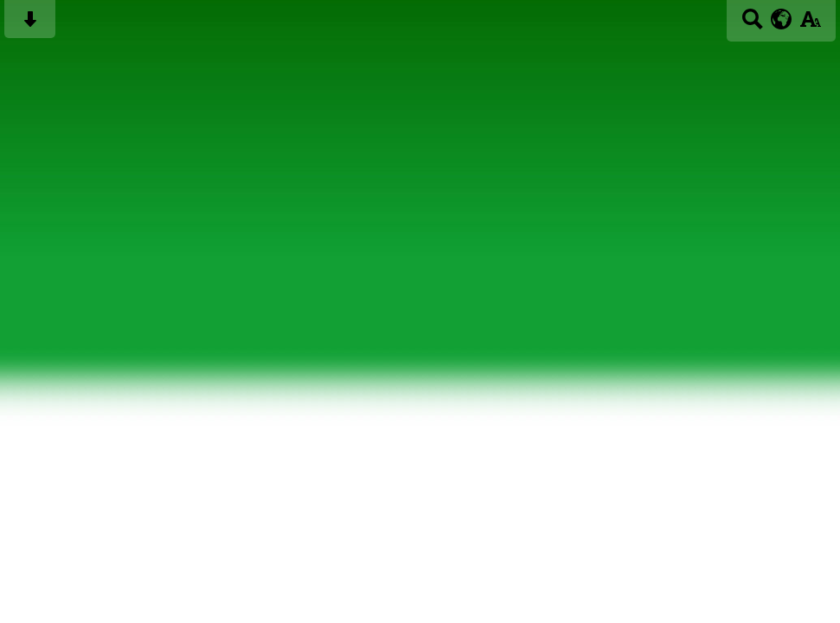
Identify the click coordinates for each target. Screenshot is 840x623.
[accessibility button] (810, 25)
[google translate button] (782, 19)
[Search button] (752, 25)
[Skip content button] (30, 25)
